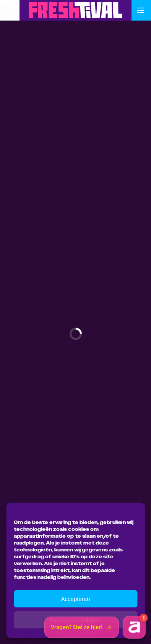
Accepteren (76, 599)
